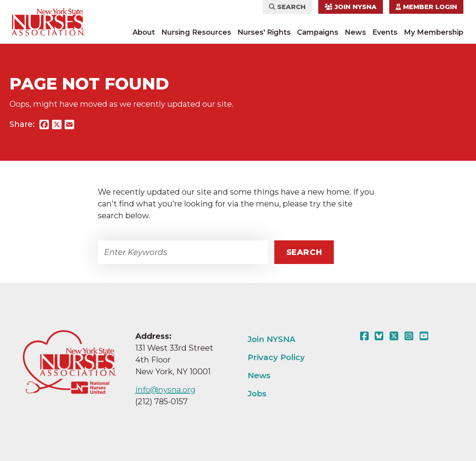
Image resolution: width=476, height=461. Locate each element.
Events (385, 32)
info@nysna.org (165, 390)
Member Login (426, 7)
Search (287, 7)
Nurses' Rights (264, 32)
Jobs (257, 394)
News (355, 32)
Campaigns (318, 32)
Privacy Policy (276, 357)
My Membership (434, 32)
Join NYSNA (351, 7)
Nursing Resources (196, 32)
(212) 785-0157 (161, 402)
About (144, 32)
